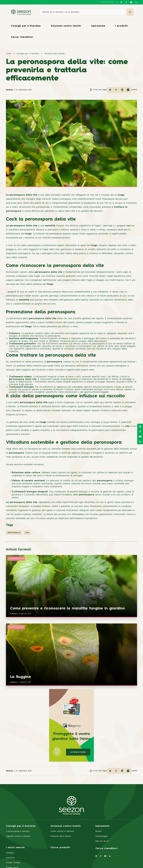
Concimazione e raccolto (18, 831)
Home (9, 54)
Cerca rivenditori (22, 37)
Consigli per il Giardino (26, 26)
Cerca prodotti (60, 848)
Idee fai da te (102, 841)
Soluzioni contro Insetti (66, 26)
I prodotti (122, 26)
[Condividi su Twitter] (110, 90)
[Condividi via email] (128, 90)
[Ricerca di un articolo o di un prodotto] (83, 12)
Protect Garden (13, 863)
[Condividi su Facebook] (116, 90)
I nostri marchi (15, 848)
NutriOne (10, 858)
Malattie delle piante (54, 54)
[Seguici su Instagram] (121, 2)
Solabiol (10, 853)
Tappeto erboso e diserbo (18, 836)
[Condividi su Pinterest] (122, 90)
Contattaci (108, 2)
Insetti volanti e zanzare (62, 831)
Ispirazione (98, 26)
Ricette (99, 831)
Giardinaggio (102, 836)
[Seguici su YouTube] (131, 2)
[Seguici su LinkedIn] (136, 2)
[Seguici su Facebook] (126, 2)
